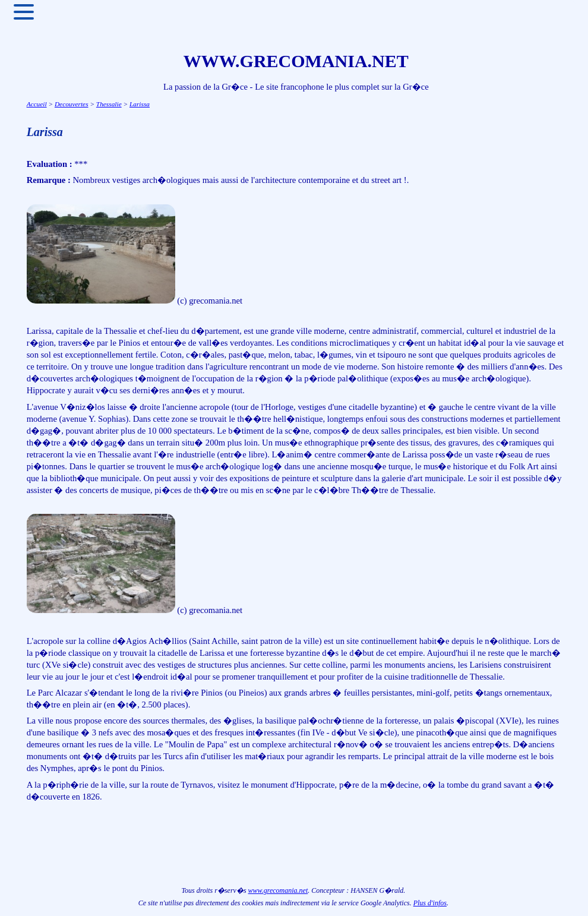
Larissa (140, 104)
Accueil (37, 104)
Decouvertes (72, 104)
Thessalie (109, 104)
